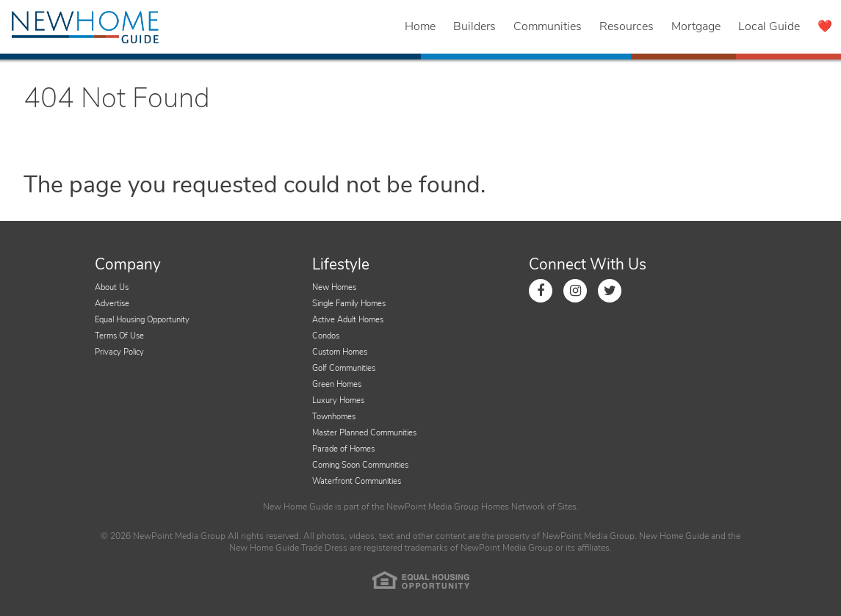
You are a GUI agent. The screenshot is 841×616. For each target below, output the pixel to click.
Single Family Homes (349, 304)
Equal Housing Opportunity (142, 320)
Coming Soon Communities (360, 465)
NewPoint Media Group (433, 507)
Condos (326, 336)
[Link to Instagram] (575, 291)
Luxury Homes (338, 401)
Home (420, 26)
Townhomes (334, 417)
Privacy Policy (119, 352)
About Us (112, 287)
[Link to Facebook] (541, 291)
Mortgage (696, 26)
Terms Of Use (119, 336)
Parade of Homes (343, 449)
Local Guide (769, 26)
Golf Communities (344, 368)
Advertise (112, 304)
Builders (474, 26)
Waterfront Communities (357, 481)
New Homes (334, 287)
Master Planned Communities (364, 433)
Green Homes (337, 384)
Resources (627, 26)
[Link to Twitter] (610, 291)
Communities (548, 26)
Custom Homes (340, 352)
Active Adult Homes (348, 320)
